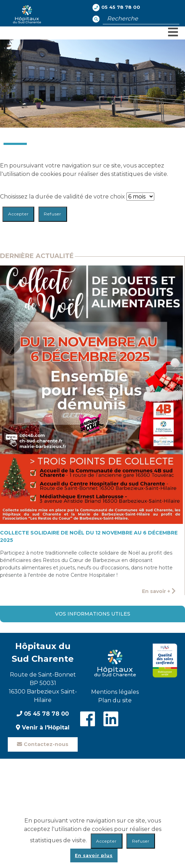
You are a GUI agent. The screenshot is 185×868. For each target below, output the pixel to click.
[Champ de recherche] (141, 19)
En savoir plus (94, 855)
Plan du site (115, 700)
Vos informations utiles (93, 614)
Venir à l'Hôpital (43, 728)
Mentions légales (115, 692)
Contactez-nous (43, 744)
